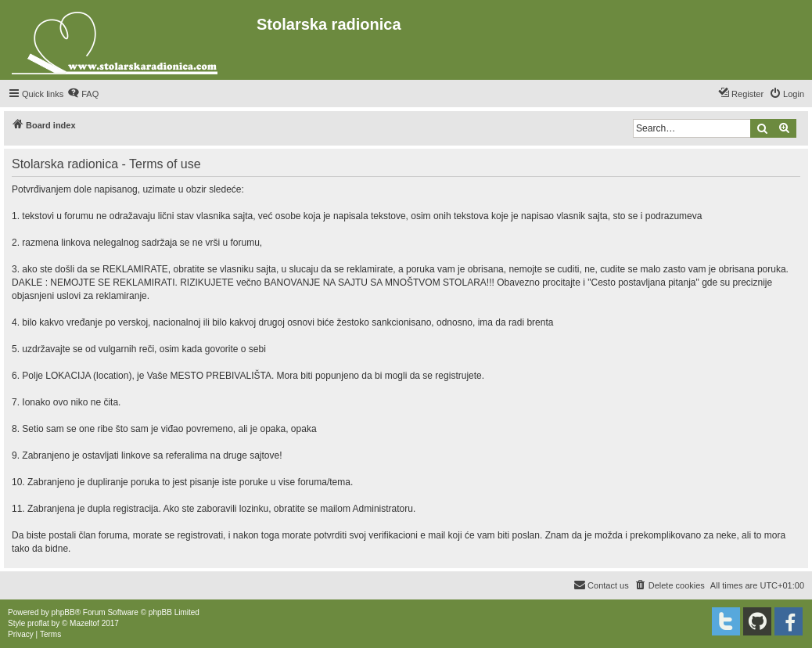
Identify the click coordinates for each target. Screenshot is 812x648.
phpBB (63, 612)
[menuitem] (83, 94)
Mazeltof (84, 623)
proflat (38, 623)
